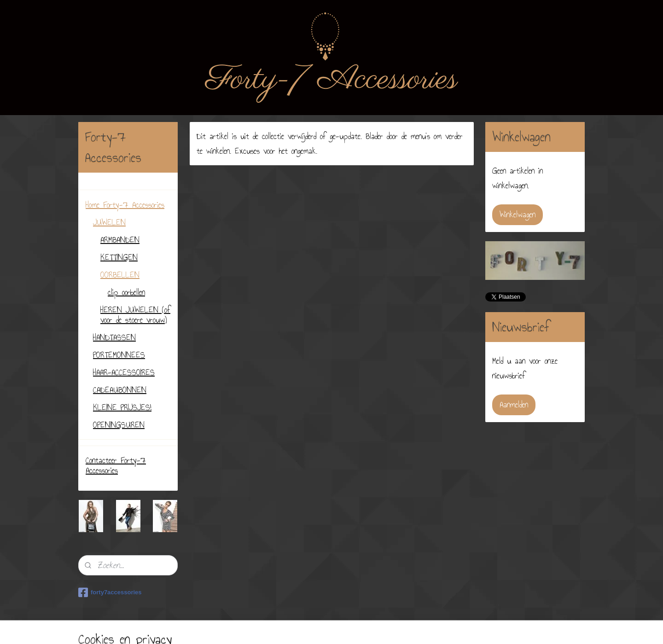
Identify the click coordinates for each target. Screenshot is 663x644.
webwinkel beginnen (355, 627)
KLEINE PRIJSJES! (122, 407)
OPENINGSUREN (119, 425)
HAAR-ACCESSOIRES (124, 372)
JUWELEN (109, 222)
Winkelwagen (518, 215)
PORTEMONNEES (119, 355)
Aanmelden (514, 405)
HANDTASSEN (114, 337)
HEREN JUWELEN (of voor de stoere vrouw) (135, 315)
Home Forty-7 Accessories (125, 205)
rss (332, 627)
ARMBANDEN (120, 240)
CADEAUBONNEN (120, 390)
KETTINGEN (119, 257)
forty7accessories (110, 592)
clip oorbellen (126, 292)
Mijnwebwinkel (408, 627)
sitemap (319, 627)
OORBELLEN (120, 275)
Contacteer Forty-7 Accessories (116, 465)
